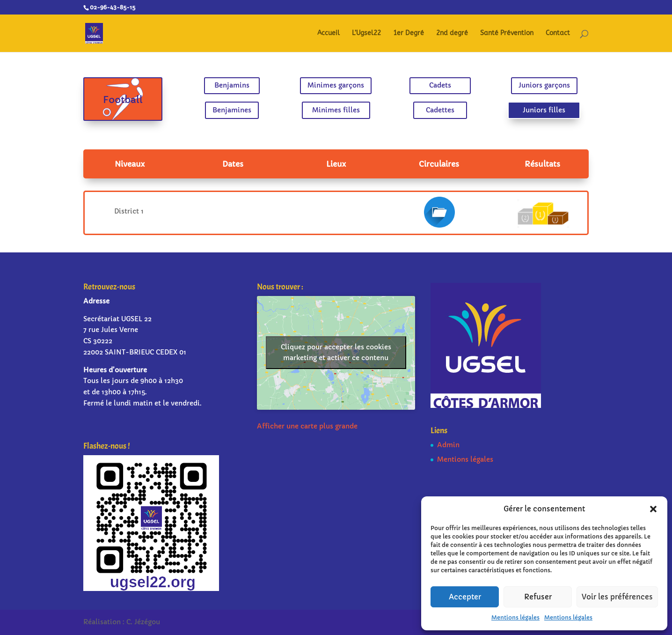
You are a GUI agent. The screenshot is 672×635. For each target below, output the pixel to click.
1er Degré (409, 33)
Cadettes (428, 109)
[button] (653, 509)
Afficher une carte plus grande (307, 426)
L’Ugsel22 (366, 33)
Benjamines (244, 109)
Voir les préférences (617, 597)
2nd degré (452, 33)
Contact (558, 33)
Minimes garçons (336, 87)
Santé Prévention (507, 33)
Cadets (428, 87)
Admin (448, 445)
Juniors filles (520, 109)
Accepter (465, 597)
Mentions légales (515, 617)
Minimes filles (336, 109)
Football (148, 100)
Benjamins (244, 87)
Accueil (329, 33)
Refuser (538, 597)
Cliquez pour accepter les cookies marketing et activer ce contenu (336, 352)
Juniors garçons (520, 87)
